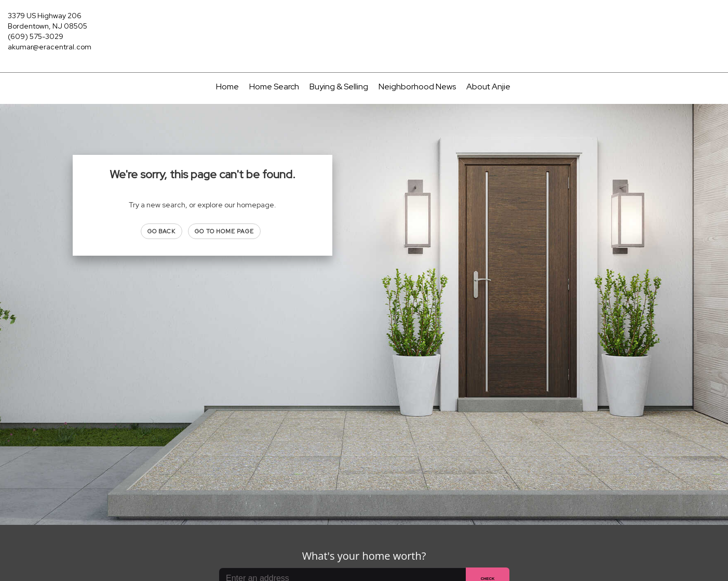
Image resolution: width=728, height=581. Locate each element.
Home (227, 87)
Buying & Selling (339, 87)
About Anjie (488, 87)
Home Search (274, 87)
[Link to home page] (364, 22)
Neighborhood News (417, 87)
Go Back (162, 231)
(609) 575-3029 (36, 36)
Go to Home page (224, 231)
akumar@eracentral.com (50, 47)
